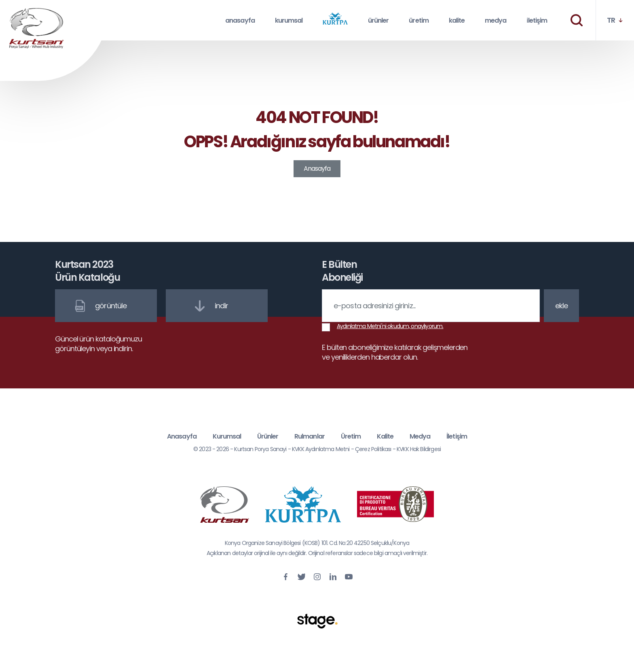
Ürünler (268, 436)
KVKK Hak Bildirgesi (419, 449)
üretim (418, 20)
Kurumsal (227, 436)
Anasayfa (317, 169)
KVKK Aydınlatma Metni (321, 449)
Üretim (351, 436)
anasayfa (240, 20)
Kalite (385, 436)
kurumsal (289, 20)
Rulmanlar (309, 436)
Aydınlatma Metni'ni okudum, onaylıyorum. (390, 326)
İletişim (456, 436)
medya (496, 20)
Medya (420, 436)
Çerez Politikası (373, 449)
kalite (457, 20)
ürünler (378, 20)
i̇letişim (537, 20)
